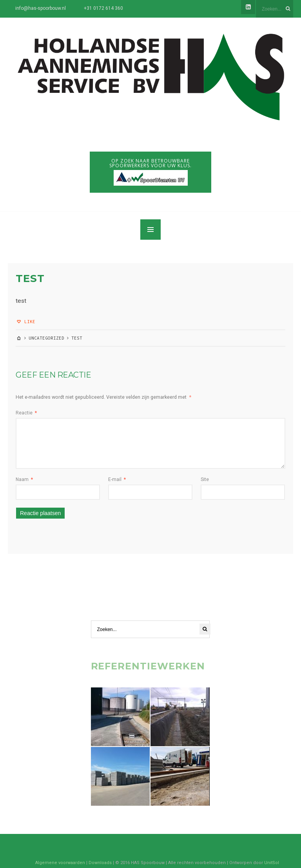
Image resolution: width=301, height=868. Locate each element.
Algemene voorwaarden (60, 863)
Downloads (100, 863)
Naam (24, 479)
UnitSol (272, 863)
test (30, 278)
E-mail (117, 479)
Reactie (26, 413)
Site (205, 479)
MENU (150, 230)
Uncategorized (46, 338)
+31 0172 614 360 (103, 8)
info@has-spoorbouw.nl (41, 8)
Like (25, 322)
